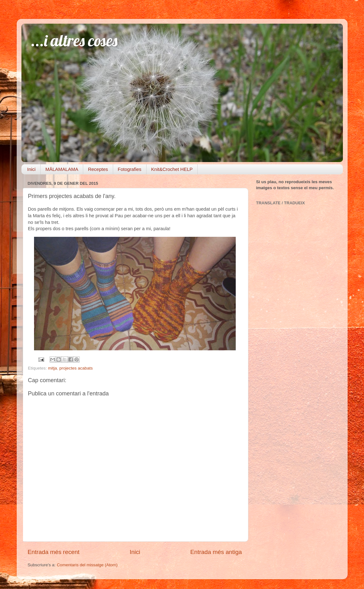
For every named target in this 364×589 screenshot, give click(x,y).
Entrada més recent (54, 552)
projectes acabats (76, 368)
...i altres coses (74, 41)
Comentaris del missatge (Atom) (87, 565)
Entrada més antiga (216, 552)
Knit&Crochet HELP (172, 169)
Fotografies (130, 169)
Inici (31, 169)
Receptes (98, 169)
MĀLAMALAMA (62, 169)
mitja (52, 368)
